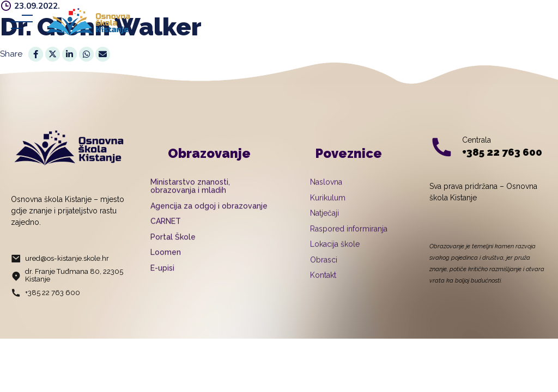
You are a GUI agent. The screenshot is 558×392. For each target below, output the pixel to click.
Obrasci (324, 273)
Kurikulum (328, 211)
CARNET (166, 235)
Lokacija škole (335, 258)
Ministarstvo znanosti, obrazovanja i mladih (190, 200)
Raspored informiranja (349, 242)
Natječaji (325, 227)
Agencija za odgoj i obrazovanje (209, 219)
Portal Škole (173, 250)
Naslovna (326, 196)
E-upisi (162, 281)
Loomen (166, 266)
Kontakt (323, 289)
